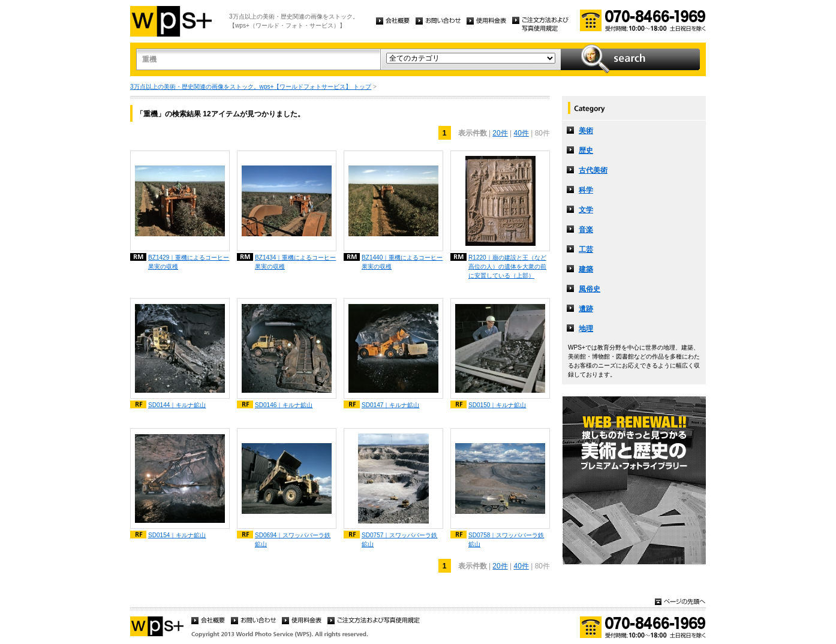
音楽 (586, 230)
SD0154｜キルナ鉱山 (177, 535)
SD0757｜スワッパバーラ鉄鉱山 (399, 540)
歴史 (586, 151)
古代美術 (593, 170)
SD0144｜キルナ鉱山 (177, 405)
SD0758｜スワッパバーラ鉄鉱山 (506, 540)
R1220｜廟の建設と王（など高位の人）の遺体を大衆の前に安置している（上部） (507, 267)
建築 (586, 269)
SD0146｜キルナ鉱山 (284, 405)
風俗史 (590, 289)
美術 (586, 131)
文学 (586, 210)
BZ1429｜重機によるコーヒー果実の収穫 (189, 262)
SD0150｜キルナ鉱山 (497, 405)
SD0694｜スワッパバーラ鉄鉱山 (293, 540)
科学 (586, 190)
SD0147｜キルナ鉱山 (390, 405)
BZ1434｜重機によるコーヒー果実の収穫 (295, 262)
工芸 (586, 249)
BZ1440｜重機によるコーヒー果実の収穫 (402, 262)
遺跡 (586, 309)
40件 (521, 133)
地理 (586, 329)
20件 (500, 133)
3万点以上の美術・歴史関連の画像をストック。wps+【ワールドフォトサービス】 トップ (251, 87)
